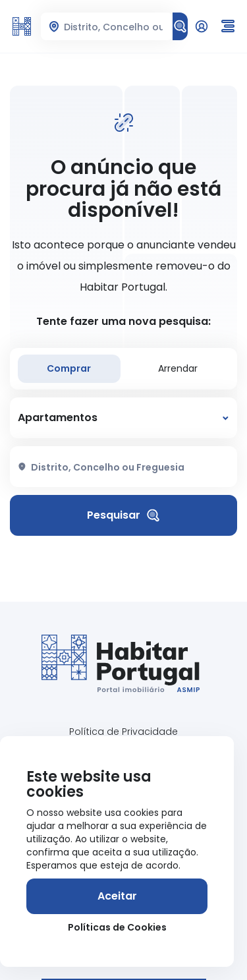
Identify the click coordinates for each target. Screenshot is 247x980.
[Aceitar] (117, 896)
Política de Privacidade (123, 732)
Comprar (69, 368)
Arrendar (178, 368)
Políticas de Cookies (117, 927)
